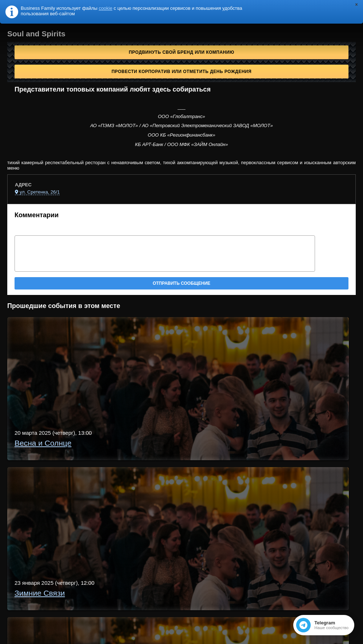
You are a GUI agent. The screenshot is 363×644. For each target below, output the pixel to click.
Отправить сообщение (181, 283)
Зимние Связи (40, 593)
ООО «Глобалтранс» (182, 116)
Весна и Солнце (43, 443)
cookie (106, 8)
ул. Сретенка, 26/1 (40, 192)
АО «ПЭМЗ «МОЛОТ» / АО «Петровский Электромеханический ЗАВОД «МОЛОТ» (181, 125)
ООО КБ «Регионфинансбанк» (182, 135)
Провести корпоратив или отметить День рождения (181, 72)
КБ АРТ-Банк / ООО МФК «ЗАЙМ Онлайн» (182, 144)
